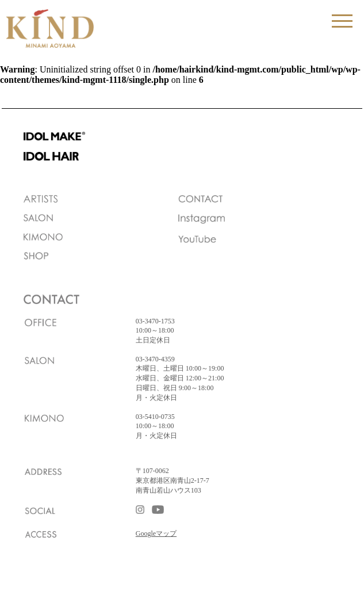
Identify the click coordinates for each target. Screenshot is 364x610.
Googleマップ (156, 533)
